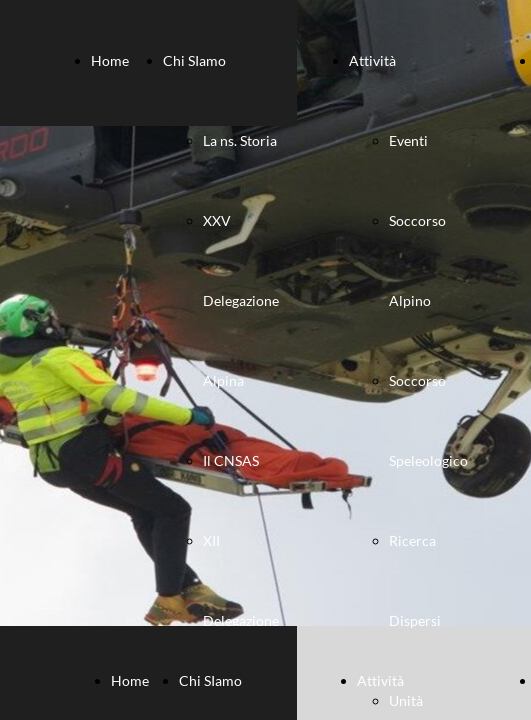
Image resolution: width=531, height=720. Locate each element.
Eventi (408, 140)
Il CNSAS (231, 460)
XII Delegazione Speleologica (242, 620)
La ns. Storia (240, 140)
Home (110, 60)
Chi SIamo (194, 60)
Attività (372, 60)
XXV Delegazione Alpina (241, 300)
